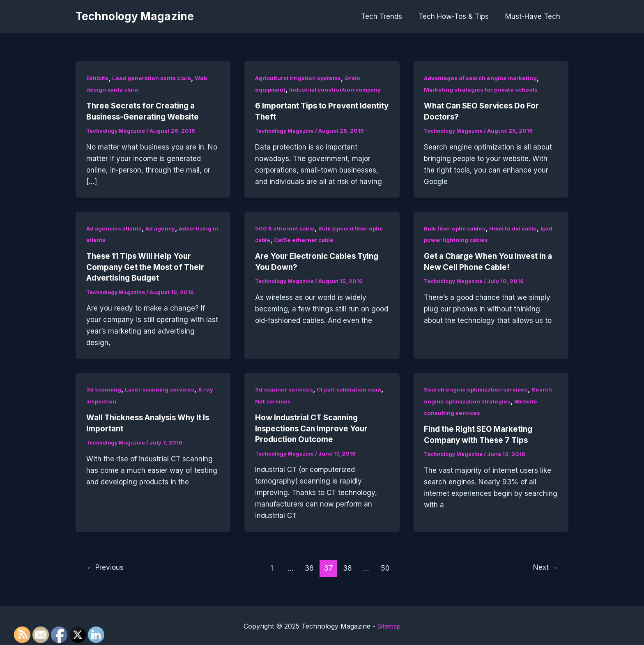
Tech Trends (388, 16)
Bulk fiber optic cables (457, 228)
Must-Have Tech (534, 16)
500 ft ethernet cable (286, 228)
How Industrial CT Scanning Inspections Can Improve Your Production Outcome (315, 427)
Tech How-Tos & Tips (457, 16)
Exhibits (98, 78)
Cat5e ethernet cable (307, 239)
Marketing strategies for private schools (484, 89)
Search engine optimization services (478, 388)
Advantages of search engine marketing (483, 78)
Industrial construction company (339, 89)
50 (387, 566)
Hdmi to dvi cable (519, 228)
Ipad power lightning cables (464, 239)
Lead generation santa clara (155, 78)
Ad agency (165, 228)
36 (310, 566)
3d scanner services (285, 388)
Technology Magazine (135, 16)
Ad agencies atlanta (116, 228)
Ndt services (292, 400)
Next (545, 566)
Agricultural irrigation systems (301, 78)
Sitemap (389, 624)
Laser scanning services (162, 388)
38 (348, 566)
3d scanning (104, 388)
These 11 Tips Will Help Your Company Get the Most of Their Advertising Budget (150, 267)
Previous (107, 566)
